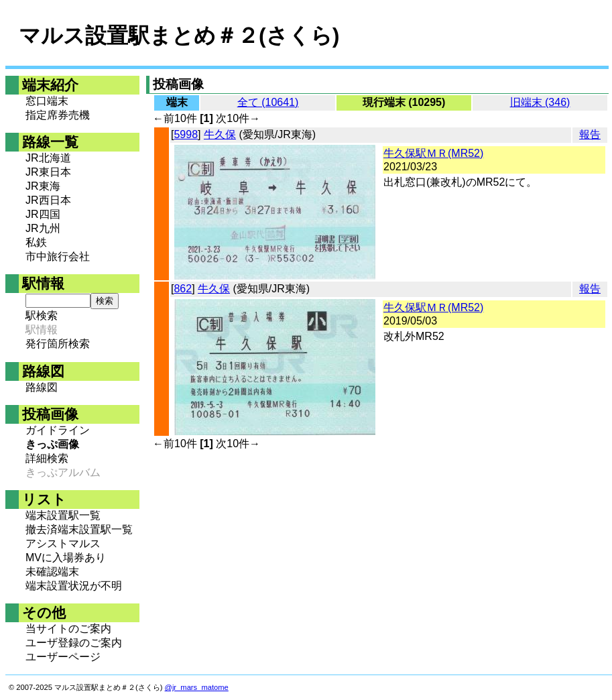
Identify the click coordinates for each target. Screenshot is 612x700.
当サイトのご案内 (68, 629)
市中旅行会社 (58, 256)
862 (183, 289)
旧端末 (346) (540, 102)
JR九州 (43, 228)
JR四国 (43, 214)
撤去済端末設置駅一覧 (79, 529)
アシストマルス (63, 543)
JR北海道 (48, 158)
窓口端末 (47, 101)
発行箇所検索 (58, 344)
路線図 (42, 387)
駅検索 (42, 315)
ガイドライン (58, 430)
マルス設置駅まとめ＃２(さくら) (179, 36)
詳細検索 (47, 458)
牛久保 (220, 134)
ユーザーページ (63, 657)
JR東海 (43, 186)
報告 (590, 134)
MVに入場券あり (66, 558)
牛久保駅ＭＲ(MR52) (433, 153)
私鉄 (36, 242)
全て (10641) (268, 102)
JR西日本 (48, 200)
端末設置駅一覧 (63, 515)
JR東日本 (48, 172)
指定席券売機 (58, 115)
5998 (186, 134)
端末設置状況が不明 (74, 586)
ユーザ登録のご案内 (74, 643)
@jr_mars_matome (197, 687)
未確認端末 (52, 572)
